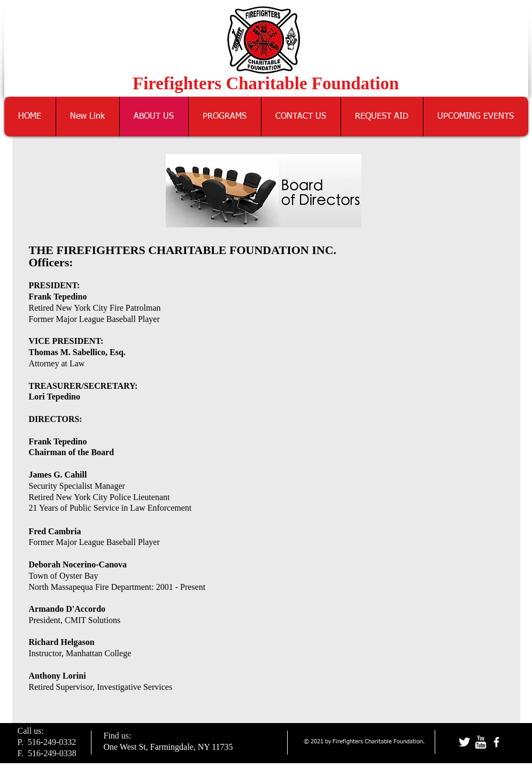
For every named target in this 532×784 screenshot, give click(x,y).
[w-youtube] (480, 742)
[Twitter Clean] (464, 742)
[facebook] (496, 742)
